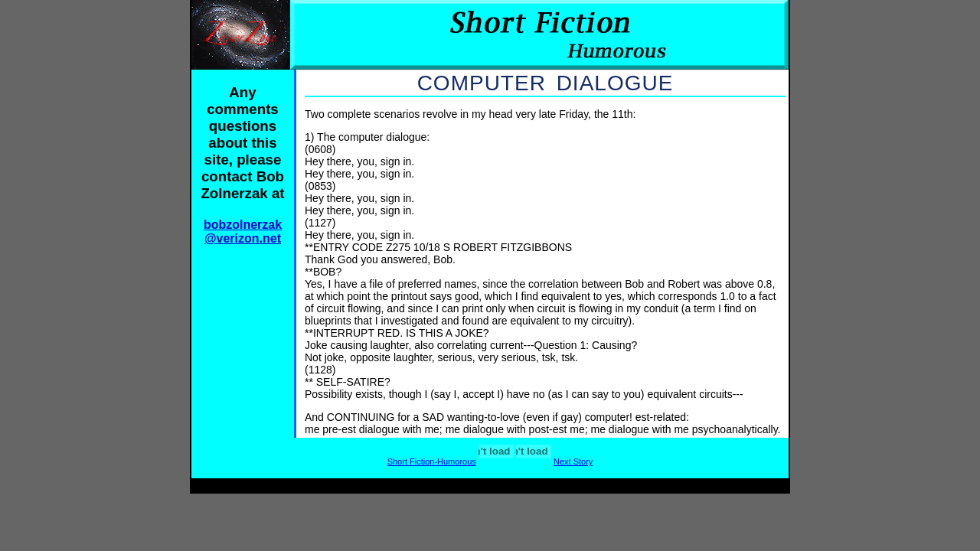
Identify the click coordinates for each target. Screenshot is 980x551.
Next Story (573, 461)
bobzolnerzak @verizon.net (243, 231)
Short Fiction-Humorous (432, 461)
